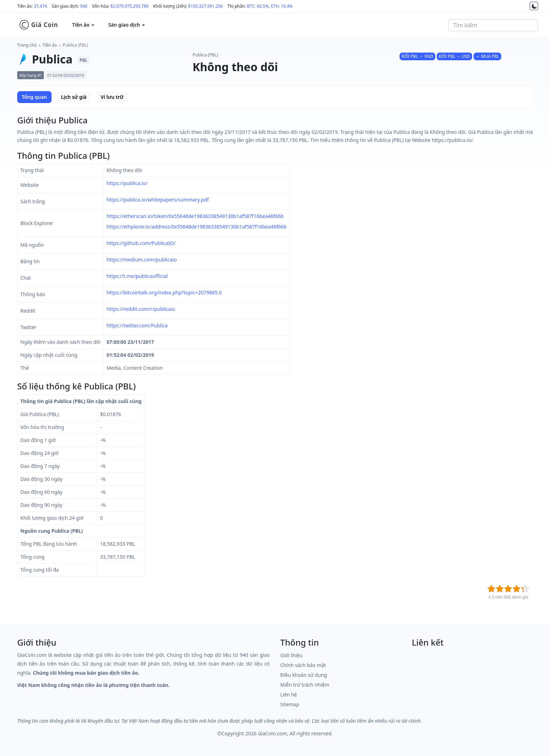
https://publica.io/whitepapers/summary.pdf (158, 200)
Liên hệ (289, 694)
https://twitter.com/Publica (137, 325)
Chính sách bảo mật (303, 665)
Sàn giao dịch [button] (127, 25)
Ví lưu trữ (112, 97)
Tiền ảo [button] (83, 25)
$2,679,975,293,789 (130, 6)
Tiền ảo (50, 45)
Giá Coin (38, 25)
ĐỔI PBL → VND (417, 56)
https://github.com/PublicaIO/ (141, 243)
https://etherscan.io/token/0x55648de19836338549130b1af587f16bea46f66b (195, 216)
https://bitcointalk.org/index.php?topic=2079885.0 (164, 292)
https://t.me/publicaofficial (137, 276)
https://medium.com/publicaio (142, 260)
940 (84, 6)
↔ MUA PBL (487, 56)
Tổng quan (34, 97)
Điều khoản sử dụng (304, 675)
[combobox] (493, 25)
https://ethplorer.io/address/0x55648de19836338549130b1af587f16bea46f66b (197, 227)
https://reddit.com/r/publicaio (141, 309)
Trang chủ (27, 45)
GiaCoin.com (272, 733)
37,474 (40, 6)
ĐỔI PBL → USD (454, 56)
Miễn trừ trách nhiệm (305, 685)
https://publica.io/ (127, 183)
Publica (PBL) (75, 45)
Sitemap (290, 704)
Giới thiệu (291, 655)
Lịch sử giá (74, 97)
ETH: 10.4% (282, 6)
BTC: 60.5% (258, 6)
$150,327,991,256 (205, 6)
